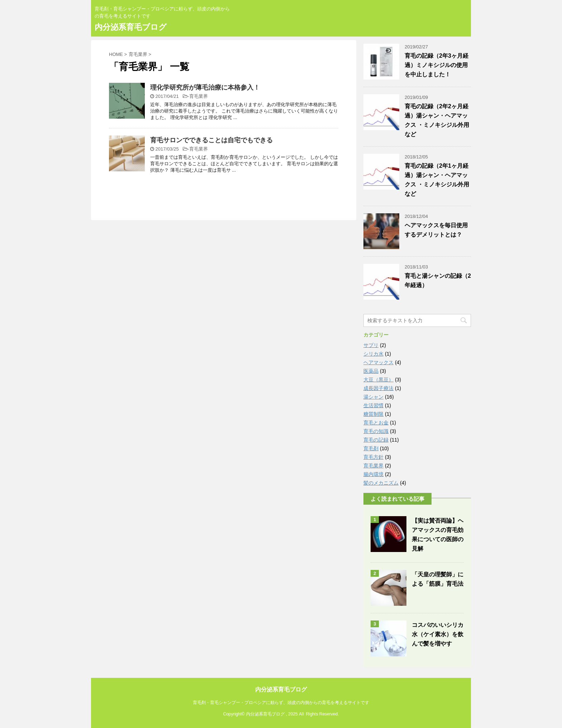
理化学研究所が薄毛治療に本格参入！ (205, 87)
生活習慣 (373, 405)
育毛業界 (199, 96)
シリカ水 (373, 354)
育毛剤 (371, 448)
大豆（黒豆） (378, 380)
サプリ (371, 345)
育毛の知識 (376, 431)
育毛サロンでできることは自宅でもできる (211, 140)
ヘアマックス (378, 362)
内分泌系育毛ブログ (131, 27)
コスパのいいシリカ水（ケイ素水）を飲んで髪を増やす (438, 634)
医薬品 (371, 371)
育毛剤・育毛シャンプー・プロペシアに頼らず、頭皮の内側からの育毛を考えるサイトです (281, 703)
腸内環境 (373, 474)
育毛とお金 (376, 423)
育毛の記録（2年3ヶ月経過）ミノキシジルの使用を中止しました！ (437, 65)
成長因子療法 (378, 388)
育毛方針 (373, 457)
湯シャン (373, 397)
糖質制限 (373, 414)
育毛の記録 (376, 440)
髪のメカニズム (381, 483)
